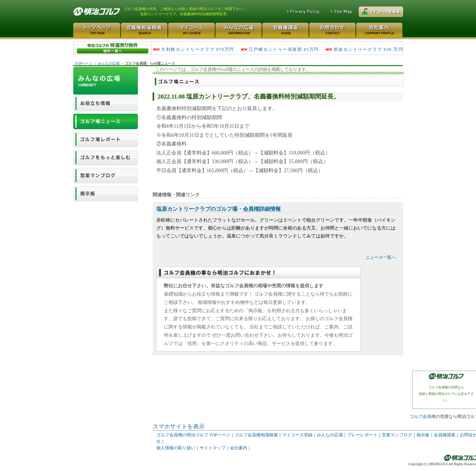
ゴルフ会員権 (423, 417)
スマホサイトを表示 (179, 426)
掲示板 (423, 435)
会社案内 (239, 448)
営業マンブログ (397, 435)
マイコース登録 (297, 435)
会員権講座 (445, 435)
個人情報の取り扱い (176, 448)
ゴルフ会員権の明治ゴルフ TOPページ (193, 435)
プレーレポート (362, 435)
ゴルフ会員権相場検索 (256, 435)
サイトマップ (213, 448)
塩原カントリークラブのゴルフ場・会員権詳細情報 (219, 209)
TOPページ (84, 63)
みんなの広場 (109, 63)
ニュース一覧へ (381, 257)
